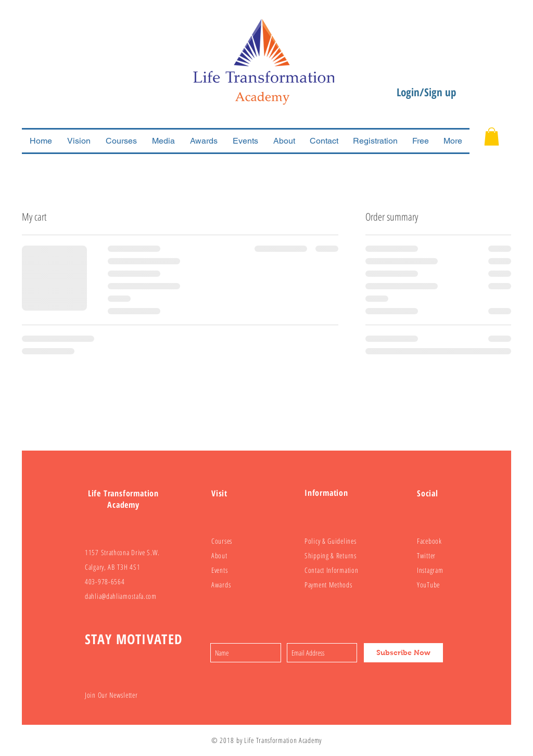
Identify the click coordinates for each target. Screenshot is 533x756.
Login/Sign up (426, 92)
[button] (492, 137)
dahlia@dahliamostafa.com (121, 596)
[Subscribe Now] (403, 653)
